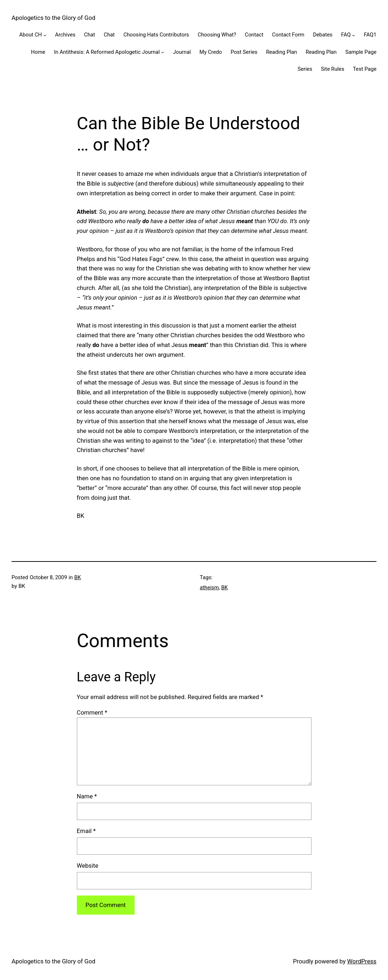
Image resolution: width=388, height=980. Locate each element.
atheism (210, 587)
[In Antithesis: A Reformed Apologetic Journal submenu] (163, 52)
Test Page (365, 69)
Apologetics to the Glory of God (53, 18)
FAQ (346, 35)
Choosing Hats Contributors (156, 35)
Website (88, 866)
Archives (65, 35)
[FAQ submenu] (354, 35)
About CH (30, 35)
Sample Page (361, 52)
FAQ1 (370, 35)
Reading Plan (282, 52)
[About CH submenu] (45, 35)
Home (38, 52)
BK (78, 577)
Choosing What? (217, 35)
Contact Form (288, 35)
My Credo (211, 52)
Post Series (244, 52)
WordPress (362, 961)
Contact (254, 35)
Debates (323, 35)
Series (305, 69)
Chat (90, 35)
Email (86, 831)
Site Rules (333, 69)
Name (87, 796)
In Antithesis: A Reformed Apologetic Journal (107, 52)
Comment (92, 712)
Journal (182, 52)
